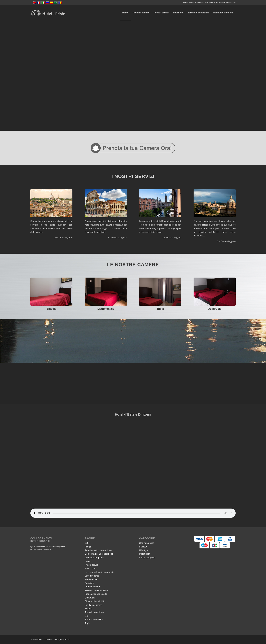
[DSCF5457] (51, 292)
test (87, 616)
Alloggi (88, 547)
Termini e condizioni (94, 612)
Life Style (144, 550)
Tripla (160, 309)
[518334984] (215, 292)
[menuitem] (125, 13)
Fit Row (143, 547)
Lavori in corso (92, 576)
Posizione (90, 583)
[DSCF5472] (106, 292)
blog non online (147, 543)
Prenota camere (93, 587)
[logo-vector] (48, 13)
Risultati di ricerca (94, 605)
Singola (51, 309)
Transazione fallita (94, 619)
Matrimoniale (106, 309)
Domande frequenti (94, 558)
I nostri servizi (92, 565)
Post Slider (144, 554)
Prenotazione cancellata (97, 590)
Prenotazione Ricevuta (96, 594)
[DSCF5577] (160, 292)
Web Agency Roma (62, 639)
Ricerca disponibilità (95, 601)
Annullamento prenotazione (98, 550)
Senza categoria (147, 558)
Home (88, 561)
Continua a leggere (63, 238)
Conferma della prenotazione (99, 554)
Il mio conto (90, 568)
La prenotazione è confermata (99, 572)
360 (87, 543)
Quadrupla (215, 309)
